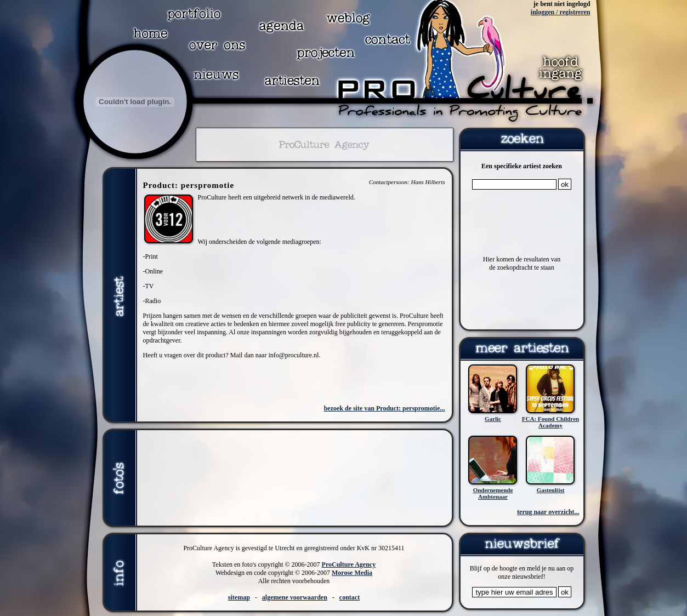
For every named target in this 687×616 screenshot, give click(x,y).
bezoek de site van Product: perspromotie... (385, 408)
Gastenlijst (551, 490)
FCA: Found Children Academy (550, 422)
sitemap (239, 597)
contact (350, 597)
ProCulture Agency (349, 564)
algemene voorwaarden (295, 597)
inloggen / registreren (561, 12)
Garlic (493, 419)
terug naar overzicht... (548, 512)
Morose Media (352, 573)
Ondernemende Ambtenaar (493, 493)
